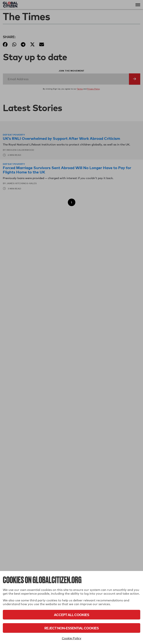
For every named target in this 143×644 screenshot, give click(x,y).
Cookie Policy (72, 638)
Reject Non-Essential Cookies (71, 628)
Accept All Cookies (71, 615)
